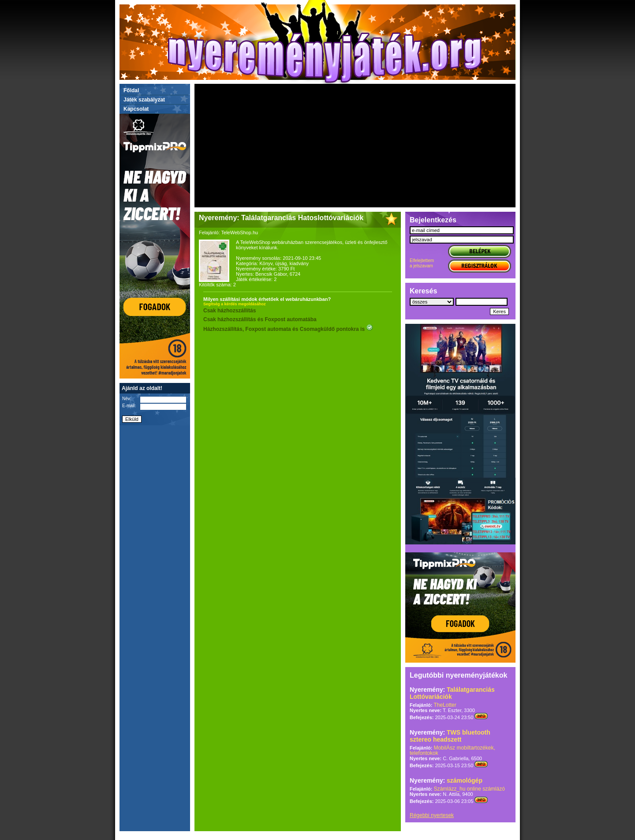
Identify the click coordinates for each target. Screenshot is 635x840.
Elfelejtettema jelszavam (422, 263)
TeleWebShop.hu (240, 232)
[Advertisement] (355, 146)
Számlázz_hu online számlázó (469, 789)
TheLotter (445, 705)
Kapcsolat (136, 109)
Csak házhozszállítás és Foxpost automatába (260, 319)
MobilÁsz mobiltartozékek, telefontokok (452, 750)
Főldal (131, 90)
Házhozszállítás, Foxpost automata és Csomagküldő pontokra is (288, 329)
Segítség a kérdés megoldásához (235, 304)
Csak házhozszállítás (230, 311)
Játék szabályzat (144, 100)
